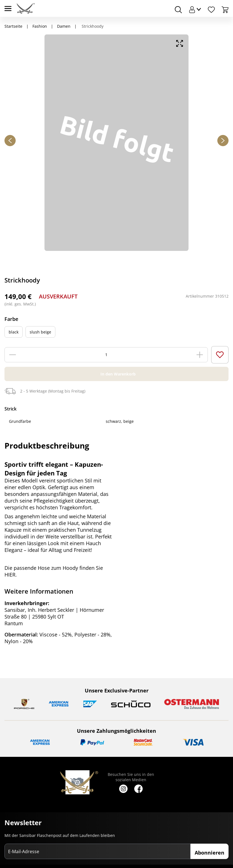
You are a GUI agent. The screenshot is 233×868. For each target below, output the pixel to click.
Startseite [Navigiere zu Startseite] (13, 26)
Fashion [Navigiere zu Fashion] (40, 26)
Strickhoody (92, 26)
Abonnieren (210, 853)
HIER (10, 575)
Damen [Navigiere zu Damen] (64, 26)
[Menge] (106, 355)
